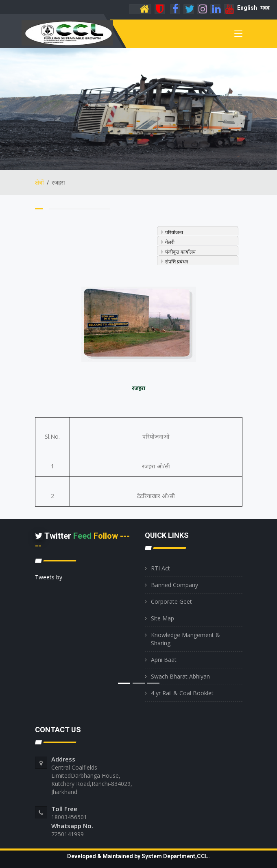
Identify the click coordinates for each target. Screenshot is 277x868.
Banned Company (174, 585)
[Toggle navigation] (238, 35)
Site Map (162, 618)
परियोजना (174, 233)
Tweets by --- (52, 577)
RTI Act (160, 568)
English (247, 8)
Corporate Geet (171, 602)
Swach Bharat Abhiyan (180, 676)
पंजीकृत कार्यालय (180, 252)
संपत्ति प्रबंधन (177, 262)
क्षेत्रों (39, 182)
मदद (265, 8)
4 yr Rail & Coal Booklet (182, 693)
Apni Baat (164, 660)
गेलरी (170, 242)
